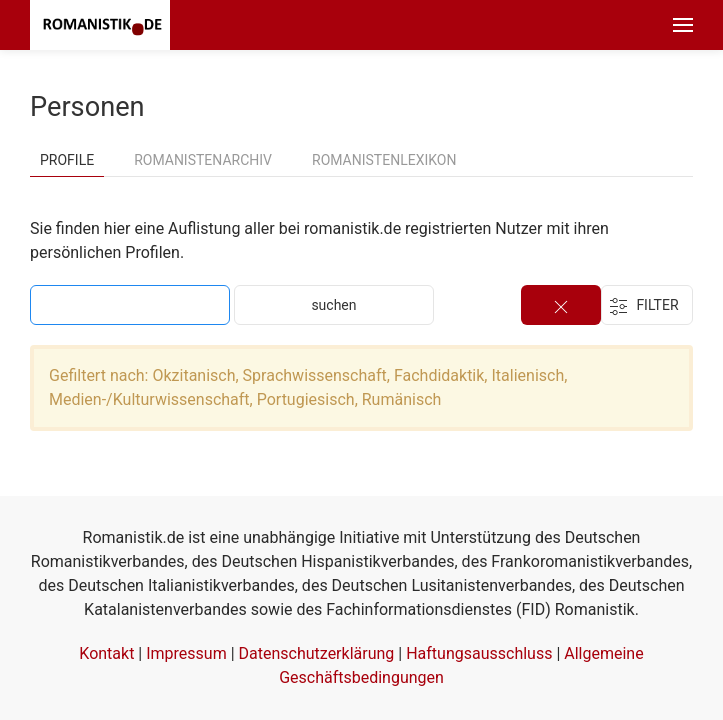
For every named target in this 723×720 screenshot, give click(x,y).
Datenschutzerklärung (317, 653)
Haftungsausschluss (479, 653)
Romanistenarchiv (203, 160)
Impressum (186, 653)
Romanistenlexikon (384, 160)
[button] (683, 25)
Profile (67, 160)
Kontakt (106, 653)
